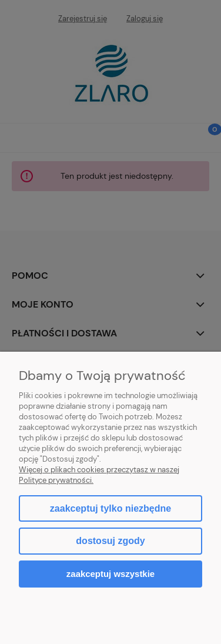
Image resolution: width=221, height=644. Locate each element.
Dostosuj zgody (110, 541)
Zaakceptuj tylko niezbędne (110, 508)
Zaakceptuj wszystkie (110, 574)
